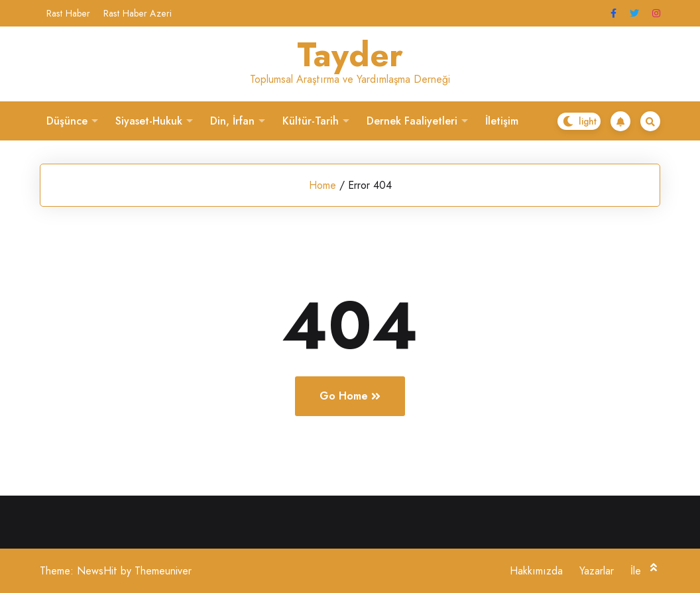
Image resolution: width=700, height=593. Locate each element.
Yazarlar (597, 571)
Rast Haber (68, 13)
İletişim (502, 121)
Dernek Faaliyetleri (412, 121)
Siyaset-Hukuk (149, 121)
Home (322, 185)
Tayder (350, 55)
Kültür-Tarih (311, 121)
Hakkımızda (536, 571)
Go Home (350, 396)
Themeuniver (163, 571)
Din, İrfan (232, 121)
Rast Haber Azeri (138, 13)
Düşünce (67, 121)
